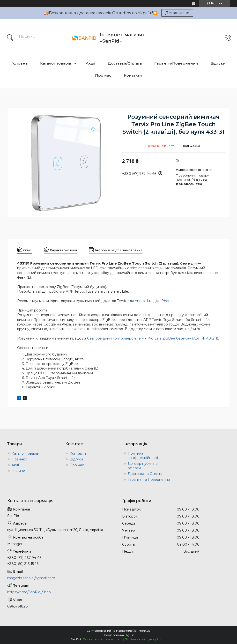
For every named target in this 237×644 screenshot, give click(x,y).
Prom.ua (144, 631)
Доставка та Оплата (145, 474)
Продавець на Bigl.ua (118, 635)
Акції (91, 63)
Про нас (103, 75)
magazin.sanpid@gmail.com (31, 578)
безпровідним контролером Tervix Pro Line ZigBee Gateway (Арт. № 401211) (153, 338)
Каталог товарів (56, 63)
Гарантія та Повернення (149, 480)
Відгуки (218, 63)
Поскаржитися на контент (103, 639)
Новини (18, 471)
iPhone (167, 301)
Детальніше (177, 13)
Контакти (133, 75)
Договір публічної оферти (143, 466)
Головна (19, 63)
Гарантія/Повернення (176, 63)
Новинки (19, 459)
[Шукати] (10, 38)
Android (141, 301)
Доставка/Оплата (125, 63)
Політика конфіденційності (143, 456)
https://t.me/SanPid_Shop (29, 592)
